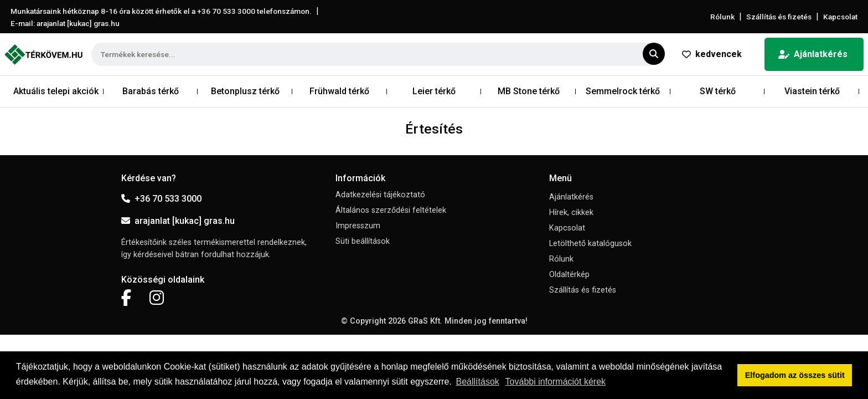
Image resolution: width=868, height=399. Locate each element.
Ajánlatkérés (813, 54)
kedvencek (712, 54)
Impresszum (358, 226)
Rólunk (722, 17)
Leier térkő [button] (434, 91)
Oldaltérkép (569, 275)
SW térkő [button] (718, 91)
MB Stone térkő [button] (529, 91)
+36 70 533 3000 (161, 199)
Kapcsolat (840, 17)
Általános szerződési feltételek (391, 210)
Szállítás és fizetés (779, 17)
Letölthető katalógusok (590, 244)
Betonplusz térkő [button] (245, 91)
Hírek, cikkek (571, 213)
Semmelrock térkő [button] (623, 91)
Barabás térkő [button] (151, 91)
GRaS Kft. (425, 321)
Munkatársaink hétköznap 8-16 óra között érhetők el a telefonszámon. (161, 11)
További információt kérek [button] (556, 382)
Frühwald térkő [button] (339, 91)
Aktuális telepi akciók (56, 91)
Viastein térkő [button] (812, 91)
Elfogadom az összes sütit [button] (795, 375)
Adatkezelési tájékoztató (380, 195)
